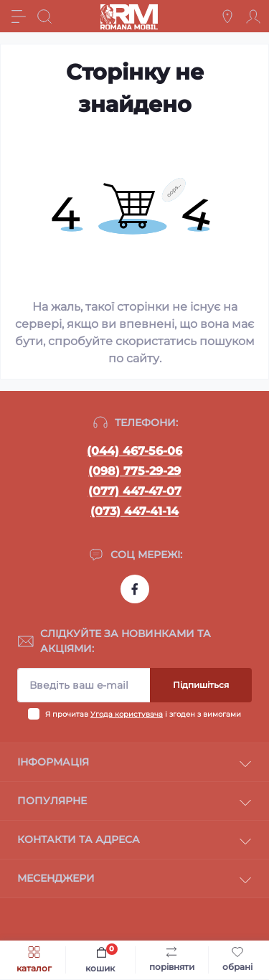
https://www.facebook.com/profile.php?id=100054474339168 (135, 589)
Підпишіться (201, 685)
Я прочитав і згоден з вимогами (143, 714)
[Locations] (227, 17)
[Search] (44, 17)
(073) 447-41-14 (134, 511)
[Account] (253, 17)
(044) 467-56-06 (134, 451)
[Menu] (19, 17)
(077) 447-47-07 (135, 491)
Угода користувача (127, 714)
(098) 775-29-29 (134, 471)
